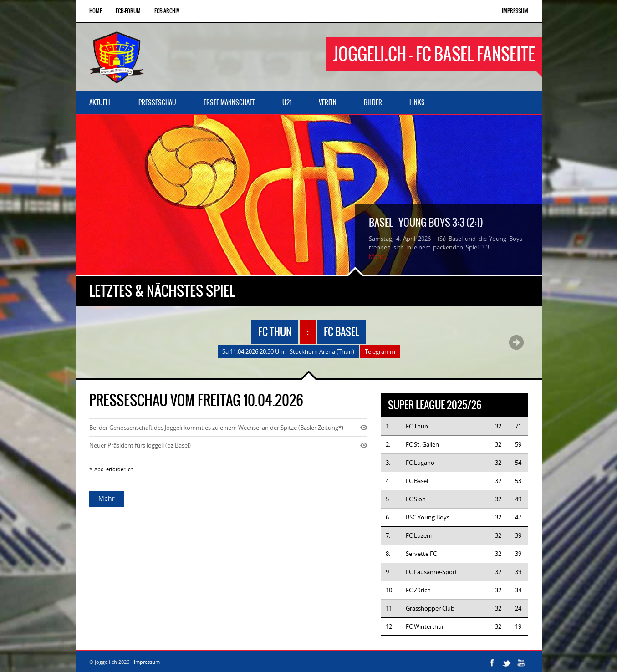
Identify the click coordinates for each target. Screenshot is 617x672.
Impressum (515, 11)
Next (516, 342)
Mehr (107, 498)
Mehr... (378, 256)
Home (96, 11)
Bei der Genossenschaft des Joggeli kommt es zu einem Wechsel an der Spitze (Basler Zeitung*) (216, 428)
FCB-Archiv (167, 11)
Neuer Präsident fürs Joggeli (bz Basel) (140, 445)
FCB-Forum (128, 11)
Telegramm (380, 351)
